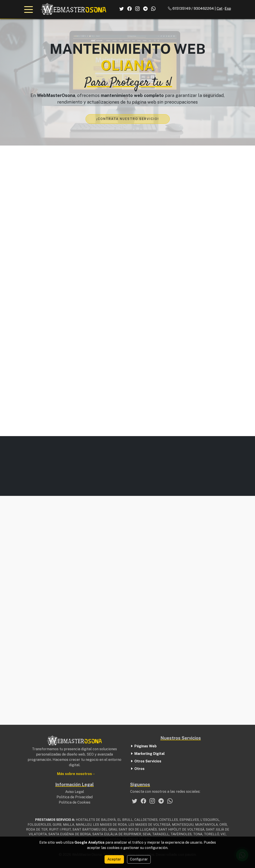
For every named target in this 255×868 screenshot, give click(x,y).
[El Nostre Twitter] (122, 9)
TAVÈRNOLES (181, 834)
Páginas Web (143, 746)
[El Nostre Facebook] (129, 9)
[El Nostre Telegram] (145, 9)
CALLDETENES (146, 820)
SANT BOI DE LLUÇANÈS (138, 829)
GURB (57, 825)
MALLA (69, 825)
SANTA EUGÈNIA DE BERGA (70, 834)
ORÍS (223, 825)
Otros (137, 769)
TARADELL (161, 834)
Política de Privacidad (75, 797)
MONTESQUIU (183, 825)
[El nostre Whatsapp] (170, 801)
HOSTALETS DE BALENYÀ (96, 820)
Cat (220, 9)
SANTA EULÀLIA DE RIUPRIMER (117, 834)
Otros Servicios (146, 761)
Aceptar (114, 859)
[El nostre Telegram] (161, 801)
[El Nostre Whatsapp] (153, 9)
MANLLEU (84, 825)
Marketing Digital (147, 754)
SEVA (147, 834)
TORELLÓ (211, 834)
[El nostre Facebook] (143, 801)
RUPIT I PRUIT (60, 829)
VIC (223, 834)
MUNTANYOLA (206, 825)
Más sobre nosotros (74, 774)
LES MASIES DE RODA (110, 825)
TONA (198, 834)
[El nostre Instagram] (152, 801)
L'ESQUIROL (210, 820)
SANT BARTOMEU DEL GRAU (95, 829)
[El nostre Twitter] (135, 801)
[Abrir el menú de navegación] (29, 10)
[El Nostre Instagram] (137, 9)
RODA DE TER (37, 829)
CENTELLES (168, 820)
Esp (228, 9)
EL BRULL (125, 820)
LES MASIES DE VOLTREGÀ (149, 825)
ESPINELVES (189, 820)
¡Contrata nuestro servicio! (128, 119)
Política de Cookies (75, 802)
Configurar (139, 859)
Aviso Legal (75, 792)
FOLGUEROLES (39, 825)
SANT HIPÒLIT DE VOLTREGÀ (181, 829)
